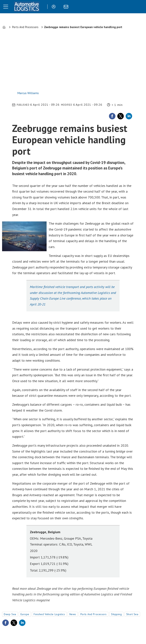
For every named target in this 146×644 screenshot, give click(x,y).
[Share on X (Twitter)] (121, 116)
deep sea (10, 614)
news (73, 614)
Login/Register (55, 7)
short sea (132, 614)
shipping (116, 614)
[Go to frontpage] (27, 7)
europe (25, 614)
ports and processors (94, 614)
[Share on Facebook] (112, 116)
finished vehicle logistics (49, 614)
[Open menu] (6, 7)
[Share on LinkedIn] (129, 116)
